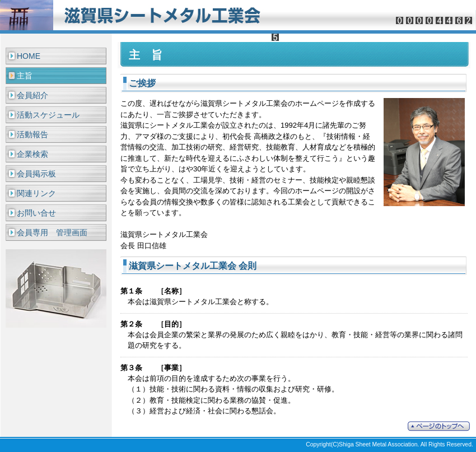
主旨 (25, 76)
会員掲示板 (36, 174)
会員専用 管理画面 (52, 232)
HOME (29, 56)
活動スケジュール (48, 115)
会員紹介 (32, 95)
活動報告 (32, 134)
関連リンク (36, 193)
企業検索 (32, 154)
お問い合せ (36, 213)
